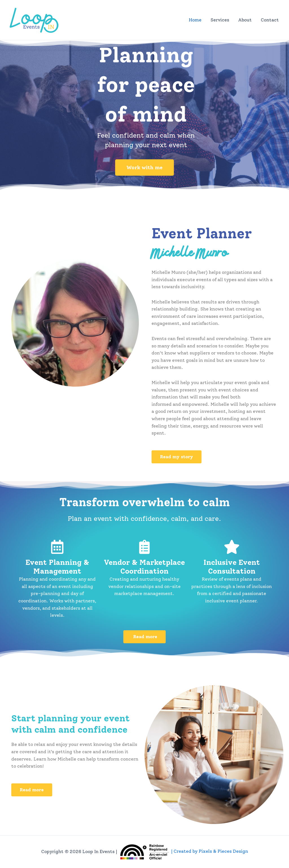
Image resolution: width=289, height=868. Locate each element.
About (245, 20)
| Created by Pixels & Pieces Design (183, 851)
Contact (270, 20)
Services (220, 20)
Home (195, 20)
